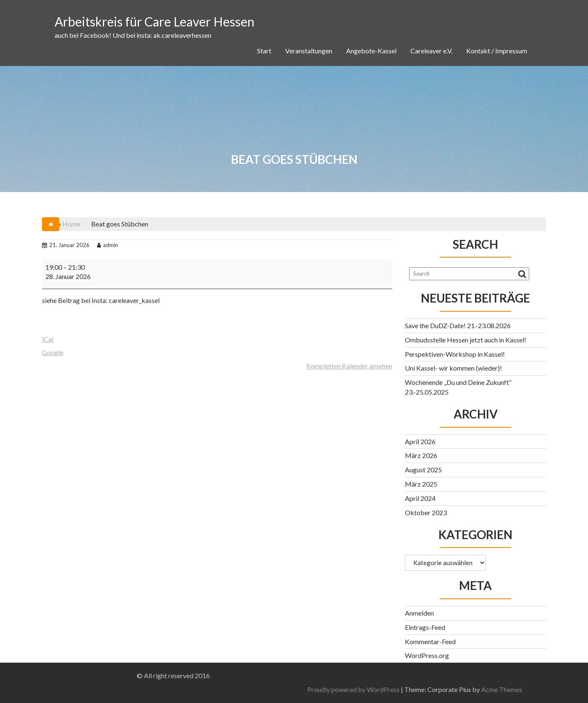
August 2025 (423, 470)
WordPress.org (427, 655)
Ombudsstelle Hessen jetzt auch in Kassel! (466, 340)
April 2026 (420, 441)
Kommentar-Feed (430, 641)
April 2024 (420, 498)
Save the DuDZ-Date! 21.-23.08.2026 (458, 325)
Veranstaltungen (309, 51)
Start (264, 51)
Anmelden (419, 613)
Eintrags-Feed (425, 627)
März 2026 (421, 455)
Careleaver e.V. (431, 51)
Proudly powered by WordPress (482, 689)
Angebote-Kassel (371, 51)
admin (108, 245)
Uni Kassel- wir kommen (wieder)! (453, 368)
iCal (48, 339)
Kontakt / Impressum (497, 51)
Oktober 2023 (426, 512)
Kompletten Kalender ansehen (349, 366)
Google (53, 352)
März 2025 (421, 484)
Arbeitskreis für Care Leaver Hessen (155, 21)
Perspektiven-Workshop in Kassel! (455, 354)
